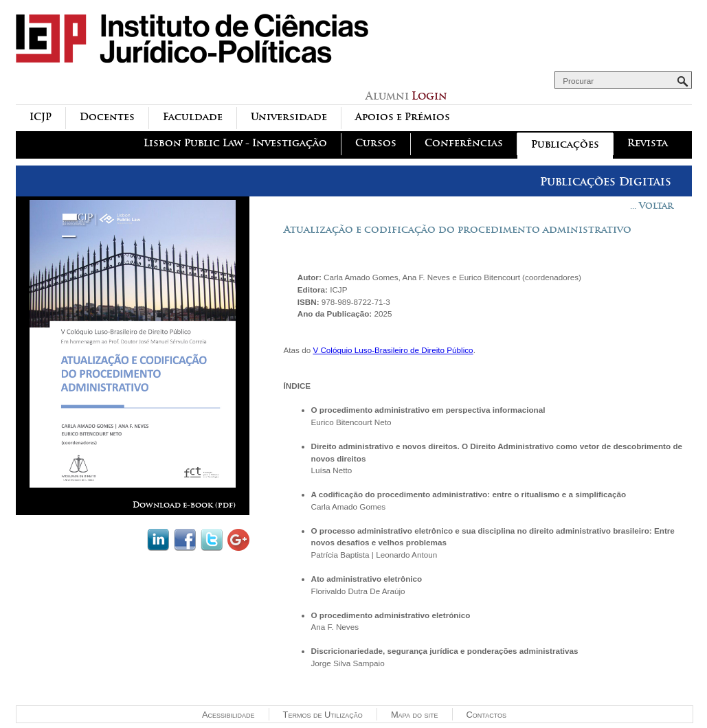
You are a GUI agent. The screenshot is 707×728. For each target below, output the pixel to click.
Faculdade (193, 117)
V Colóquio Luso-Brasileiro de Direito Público (393, 350)
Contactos (486, 715)
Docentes (107, 117)
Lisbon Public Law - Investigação (235, 143)
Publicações (565, 145)
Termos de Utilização (323, 715)
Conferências (464, 143)
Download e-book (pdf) (184, 505)
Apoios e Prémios (403, 117)
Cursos (376, 143)
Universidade (289, 117)
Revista (648, 143)
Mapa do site (415, 715)
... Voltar (652, 206)
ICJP (41, 117)
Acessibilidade (228, 715)
